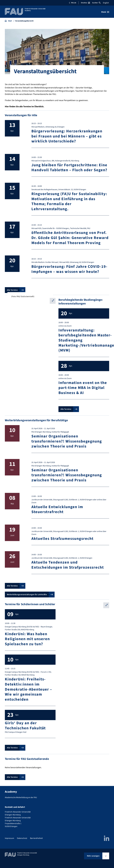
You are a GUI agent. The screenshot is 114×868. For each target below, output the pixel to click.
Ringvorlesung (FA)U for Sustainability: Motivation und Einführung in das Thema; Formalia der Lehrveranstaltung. (69, 201)
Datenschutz (22, 838)
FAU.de (73, 3)
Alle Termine (12, 290)
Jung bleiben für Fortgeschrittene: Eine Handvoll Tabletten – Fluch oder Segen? (69, 167)
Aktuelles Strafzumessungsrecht (62, 539)
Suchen (96, 3)
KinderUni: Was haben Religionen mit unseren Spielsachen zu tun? (27, 639)
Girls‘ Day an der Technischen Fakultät (25, 726)
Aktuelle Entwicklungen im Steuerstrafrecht (57, 509)
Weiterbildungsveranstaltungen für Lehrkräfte (27, 595)
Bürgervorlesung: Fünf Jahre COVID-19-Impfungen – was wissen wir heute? (69, 269)
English (106, 3)
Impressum (9, 838)
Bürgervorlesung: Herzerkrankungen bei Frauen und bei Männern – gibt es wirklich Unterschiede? (67, 136)
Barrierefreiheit (36, 838)
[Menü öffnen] (105, 12)
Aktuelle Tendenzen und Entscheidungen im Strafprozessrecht (68, 565)
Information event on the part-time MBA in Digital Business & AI (83, 388)
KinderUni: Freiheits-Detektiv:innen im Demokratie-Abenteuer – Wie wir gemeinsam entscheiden (28, 689)
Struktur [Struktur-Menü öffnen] (85, 3)
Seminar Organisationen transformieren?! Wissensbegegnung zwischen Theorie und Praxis (67, 441)
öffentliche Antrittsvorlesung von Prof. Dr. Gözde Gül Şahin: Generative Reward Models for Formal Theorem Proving (70, 238)
